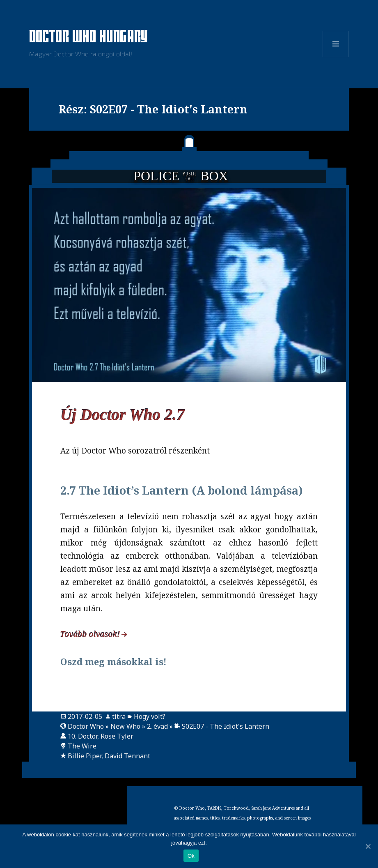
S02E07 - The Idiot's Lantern (226, 726)
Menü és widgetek (336, 57)
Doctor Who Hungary (89, 37)
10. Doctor (82, 736)
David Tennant (127, 756)
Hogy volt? (150, 716)
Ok (191, 856)
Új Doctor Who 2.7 (123, 415)
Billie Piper (85, 756)
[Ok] (368, 846)
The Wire (82, 746)
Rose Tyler (117, 736)
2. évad (157, 726)
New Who (125, 726)
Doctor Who (86, 726)
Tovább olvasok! (90, 634)
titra (119, 716)
